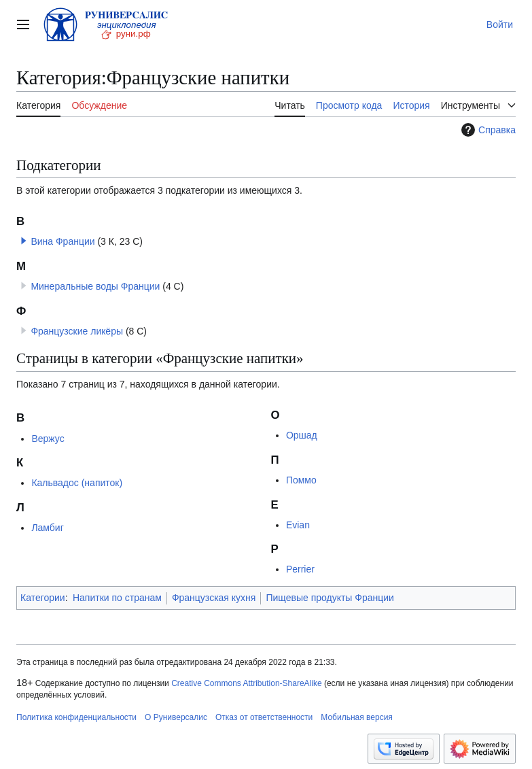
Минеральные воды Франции (95, 286)
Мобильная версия (357, 717)
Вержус (48, 439)
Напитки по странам (117, 598)
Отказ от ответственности (264, 717)
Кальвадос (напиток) (77, 483)
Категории (43, 598)
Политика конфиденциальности (76, 717)
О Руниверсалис (176, 717)
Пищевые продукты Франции (330, 598)
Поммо (301, 480)
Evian (298, 525)
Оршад (302, 435)
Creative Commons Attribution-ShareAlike (246, 683)
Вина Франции (63, 241)
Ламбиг (47, 528)
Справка (487, 130)
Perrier (300, 569)
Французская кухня (214, 598)
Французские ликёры (77, 331)
